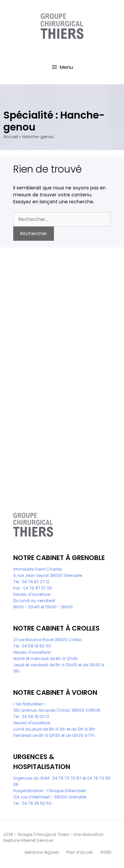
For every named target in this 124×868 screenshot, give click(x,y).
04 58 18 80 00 (36, 646)
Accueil (11, 137)
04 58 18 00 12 (36, 716)
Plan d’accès (80, 852)
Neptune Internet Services (28, 840)
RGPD (106, 852)
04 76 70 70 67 (67, 778)
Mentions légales (42, 852)
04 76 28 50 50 (37, 803)
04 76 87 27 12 (36, 582)
